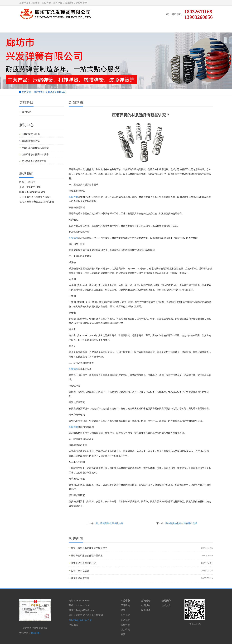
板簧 (123, 634)
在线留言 (180, 27)
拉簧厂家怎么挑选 (80, 571)
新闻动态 (159, 27)
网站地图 (73, 625)
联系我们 (202, 27)
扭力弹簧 (125, 615)
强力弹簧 (125, 630)
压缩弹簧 (73, 197)
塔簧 (123, 610)
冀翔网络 (35, 633)
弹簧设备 (137, 27)
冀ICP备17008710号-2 (80, 620)
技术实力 (116, 27)
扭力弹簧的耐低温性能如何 (109, 523)
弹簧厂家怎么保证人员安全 (35, 148)
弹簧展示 (94, 27)
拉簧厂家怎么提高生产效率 (35, 154)
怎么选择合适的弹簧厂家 (34, 161)
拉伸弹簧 (125, 625)
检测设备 (146, 605)
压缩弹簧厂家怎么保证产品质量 (87, 556)
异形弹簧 (125, 620)
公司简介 (52, 27)
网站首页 (30, 27)
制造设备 (146, 610)
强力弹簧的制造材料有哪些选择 (181, 523)
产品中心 (125, 601)
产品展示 (73, 27)
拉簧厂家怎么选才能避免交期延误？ (89, 548)
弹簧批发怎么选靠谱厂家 (83, 563)
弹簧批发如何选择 (80, 578)
